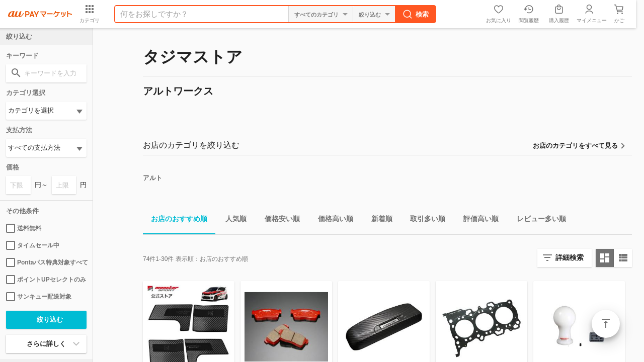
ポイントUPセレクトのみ (46, 280)
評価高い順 (477, 220)
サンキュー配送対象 (39, 297)
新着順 (378, 220)
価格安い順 (278, 220)
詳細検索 (570, 257)
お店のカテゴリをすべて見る (575, 146)
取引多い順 (424, 220)
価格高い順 (332, 220)
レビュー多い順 (537, 220)
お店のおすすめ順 (175, 220)
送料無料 (24, 228)
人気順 (232, 220)
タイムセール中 (33, 245)
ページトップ (606, 324)
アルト (153, 178)
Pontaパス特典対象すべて (46, 262)
